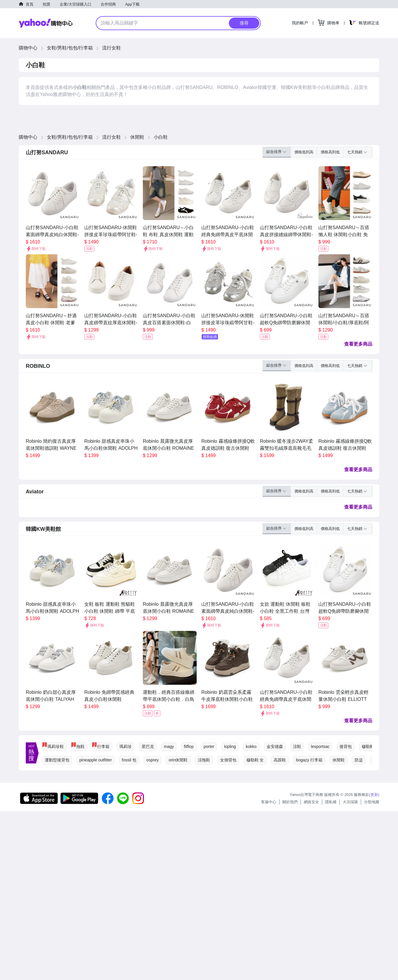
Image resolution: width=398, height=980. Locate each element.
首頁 (30, 4)
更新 (374, 795)
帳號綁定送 (369, 23)
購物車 (333, 23)
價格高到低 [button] (330, 152)
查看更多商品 (358, 344)
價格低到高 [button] (304, 152)
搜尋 (244, 23)
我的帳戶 (300, 23)
